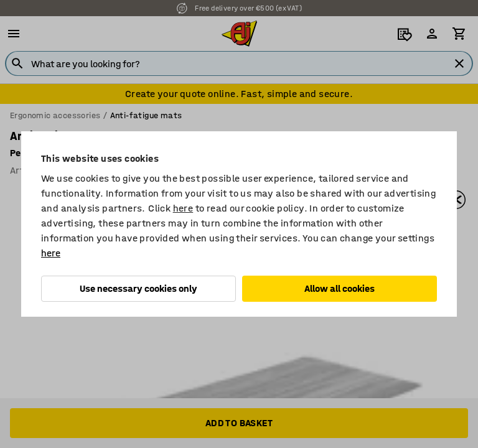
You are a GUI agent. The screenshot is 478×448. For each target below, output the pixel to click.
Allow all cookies (340, 288)
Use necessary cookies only (138, 288)
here (183, 208)
